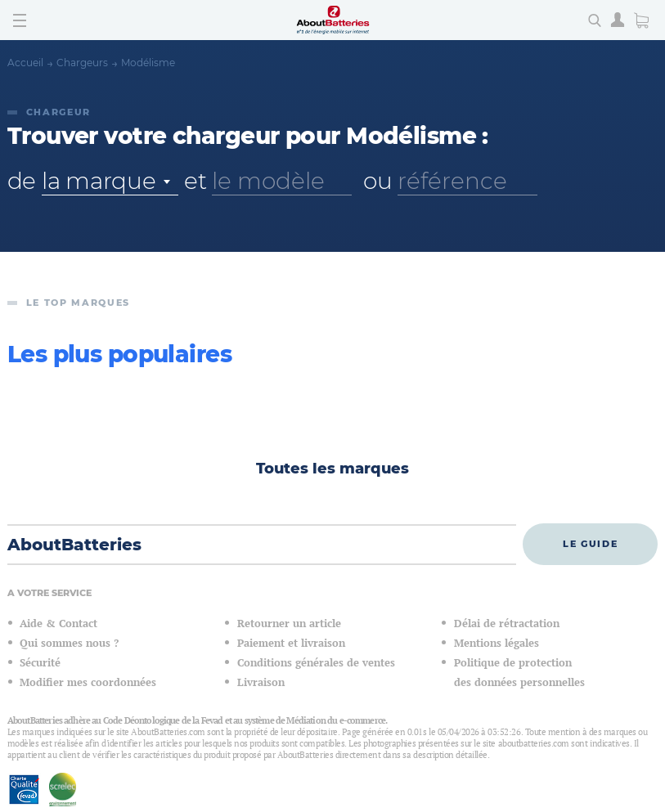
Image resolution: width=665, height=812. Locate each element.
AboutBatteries (74, 545)
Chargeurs (82, 63)
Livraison (261, 682)
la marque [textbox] (99, 181)
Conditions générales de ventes (316, 663)
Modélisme (148, 63)
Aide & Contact (58, 624)
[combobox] (110, 181)
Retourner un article (289, 624)
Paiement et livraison (291, 643)
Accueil (25, 63)
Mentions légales (497, 643)
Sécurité (40, 663)
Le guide (590, 544)
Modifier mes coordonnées (88, 682)
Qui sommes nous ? (69, 643)
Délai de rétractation (507, 624)
